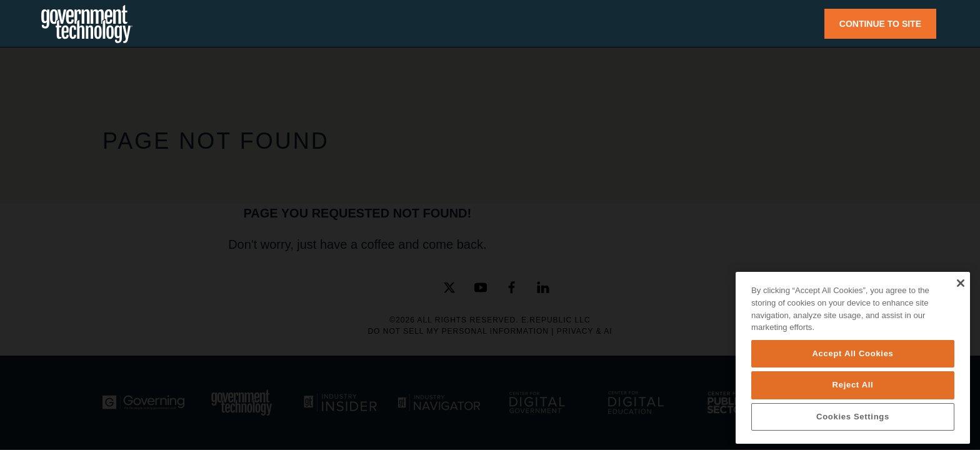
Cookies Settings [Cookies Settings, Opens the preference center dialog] (853, 417)
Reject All (853, 385)
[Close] (960, 283)
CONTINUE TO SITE (880, 24)
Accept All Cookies (852, 353)
